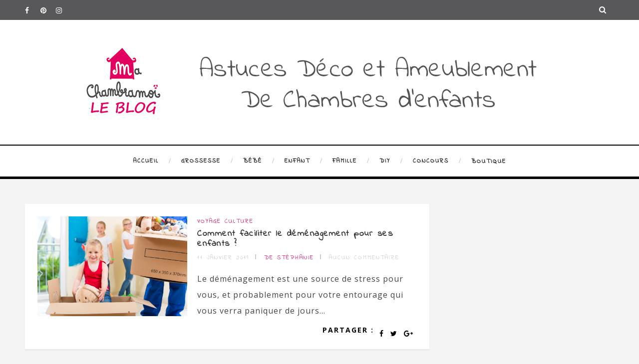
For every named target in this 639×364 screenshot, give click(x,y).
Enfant (297, 161)
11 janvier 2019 (223, 258)
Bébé (253, 161)
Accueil (146, 161)
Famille (345, 161)
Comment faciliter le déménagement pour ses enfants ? (295, 239)
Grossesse (201, 161)
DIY (385, 161)
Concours (431, 161)
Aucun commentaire (364, 258)
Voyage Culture (225, 221)
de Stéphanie (289, 258)
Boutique (489, 162)
